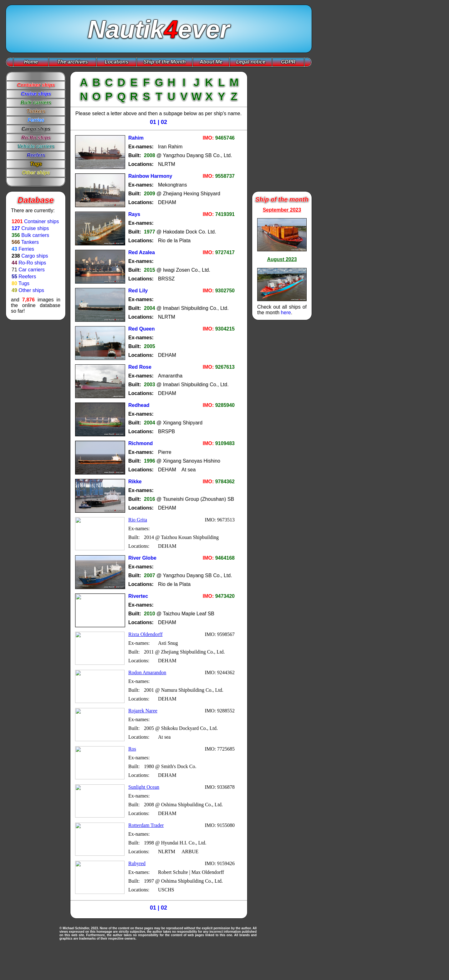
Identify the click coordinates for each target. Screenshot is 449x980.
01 (153, 122)
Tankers (30, 242)
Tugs (24, 283)
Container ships (41, 221)
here (286, 313)
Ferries (26, 249)
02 (164, 122)
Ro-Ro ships (32, 263)
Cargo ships (35, 256)
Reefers (27, 277)
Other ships (31, 290)
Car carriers (32, 270)
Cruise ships (35, 228)
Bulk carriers (35, 235)
